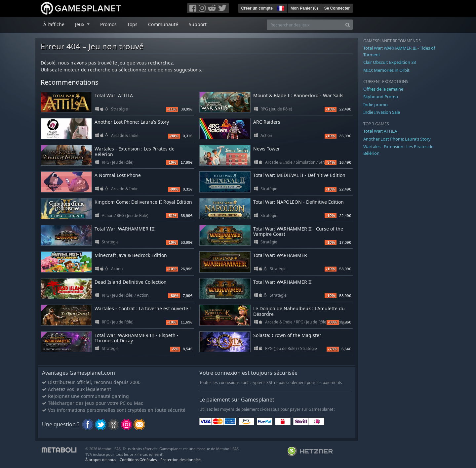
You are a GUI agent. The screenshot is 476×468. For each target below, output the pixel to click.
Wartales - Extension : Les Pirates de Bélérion (135, 151)
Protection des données (181, 460)
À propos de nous (101, 460)
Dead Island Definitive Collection (131, 282)
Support (198, 24)
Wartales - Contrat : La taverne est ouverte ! (143, 308)
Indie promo (376, 105)
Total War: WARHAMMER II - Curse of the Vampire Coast (298, 232)
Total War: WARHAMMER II (282, 282)
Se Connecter (337, 8)
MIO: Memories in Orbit (386, 70)
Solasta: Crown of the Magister (287, 335)
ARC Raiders (267, 122)
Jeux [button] (80, 24)
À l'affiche (54, 24)
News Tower (267, 149)
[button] (280, 7)
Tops (132, 24)
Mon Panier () (304, 8)
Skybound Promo (381, 97)
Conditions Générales (138, 460)
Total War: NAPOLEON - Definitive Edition (298, 202)
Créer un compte (257, 8)
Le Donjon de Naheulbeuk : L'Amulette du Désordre (299, 311)
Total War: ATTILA (114, 95)
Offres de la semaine (383, 89)
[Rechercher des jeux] (305, 25)
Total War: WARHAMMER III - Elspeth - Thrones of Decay (137, 338)
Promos (108, 24)
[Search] (348, 25)
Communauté (163, 24)
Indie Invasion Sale (382, 112)
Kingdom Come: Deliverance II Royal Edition (143, 202)
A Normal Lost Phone (118, 175)
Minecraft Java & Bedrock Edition (131, 255)
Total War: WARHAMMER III (125, 229)
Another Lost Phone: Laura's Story (132, 122)
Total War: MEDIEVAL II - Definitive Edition (299, 175)
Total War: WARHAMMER (280, 255)
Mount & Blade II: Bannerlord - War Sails (298, 95)
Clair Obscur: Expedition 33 (390, 62)
